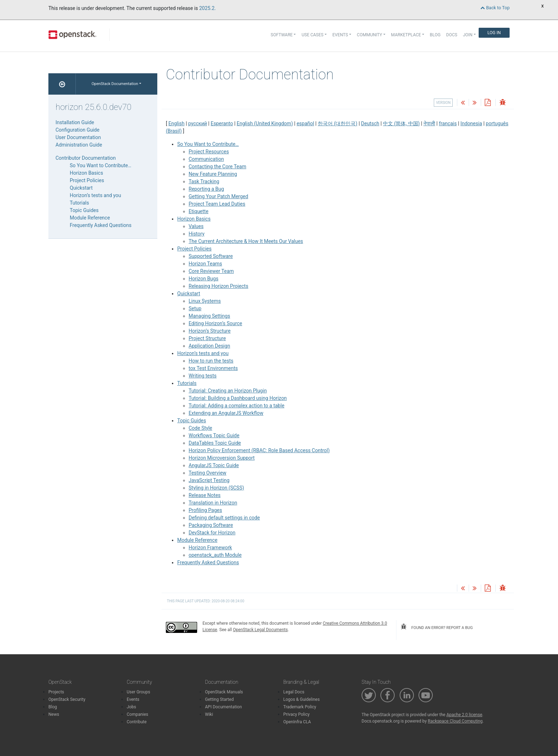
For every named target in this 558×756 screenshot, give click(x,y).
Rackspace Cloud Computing (455, 721)
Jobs (131, 707)
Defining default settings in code (224, 518)
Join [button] (468, 35)
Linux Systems (205, 301)
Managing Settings (209, 316)
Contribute (137, 722)
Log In (494, 33)
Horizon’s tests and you (203, 353)
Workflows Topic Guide (214, 435)
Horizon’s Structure (210, 331)
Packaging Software (211, 525)
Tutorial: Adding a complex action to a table (236, 406)
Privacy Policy (296, 714)
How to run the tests (211, 361)
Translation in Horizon (213, 503)
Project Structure (207, 338)
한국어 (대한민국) (338, 123)
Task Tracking (204, 181)
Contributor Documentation (86, 158)
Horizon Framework (210, 548)
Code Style (200, 428)
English (176, 123)
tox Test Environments (213, 368)
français (448, 123)
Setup (195, 308)
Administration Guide (79, 145)
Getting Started (219, 699)
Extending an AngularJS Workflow (226, 413)
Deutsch (370, 123)
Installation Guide (75, 122)
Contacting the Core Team (217, 166)
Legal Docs (294, 692)
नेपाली (429, 123)
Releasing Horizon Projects (219, 286)
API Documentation (223, 707)
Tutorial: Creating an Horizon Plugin (228, 391)
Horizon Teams (205, 264)
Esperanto (222, 123)
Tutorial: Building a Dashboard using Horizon (238, 398)
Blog (435, 35)
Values (196, 226)
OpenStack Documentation (115, 84)
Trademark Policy (300, 707)
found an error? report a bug (437, 627)
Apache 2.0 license (464, 715)
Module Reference (197, 540)
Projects (56, 692)
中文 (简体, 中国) (401, 123)
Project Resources (209, 152)
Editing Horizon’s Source (215, 323)
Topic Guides (192, 421)
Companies (138, 714)
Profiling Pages (205, 510)
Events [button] (340, 35)
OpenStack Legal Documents (260, 630)
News (54, 714)
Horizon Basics (194, 219)
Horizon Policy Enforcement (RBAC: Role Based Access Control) (259, 450)
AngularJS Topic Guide (214, 465)
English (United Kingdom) (265, 123)
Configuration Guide (77, 130)
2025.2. (208, 8)
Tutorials (187, 383)
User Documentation (78, 137)
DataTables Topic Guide (215, 443)
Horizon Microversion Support (222, 458)
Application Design (209, 346)
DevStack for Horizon (212, 533)
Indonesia (471, 123)
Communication (206, 159)
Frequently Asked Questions (208, 562)
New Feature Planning (213, 174)
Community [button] (370, 35)
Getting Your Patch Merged (218, 196)
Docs (452, 35)
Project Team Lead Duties (217, 204)
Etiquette (199, 211)
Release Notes (205, 495)
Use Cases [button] (312, 35)
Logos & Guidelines (301, 699)
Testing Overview (207, 473)
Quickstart (189, 294)
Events (133, 699)
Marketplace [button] (406, 35)
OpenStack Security (67, 699)
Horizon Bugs (204, 279)
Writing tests (203, 376)
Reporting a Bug (206, 189)
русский (198, 123)
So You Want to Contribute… (208, 144)
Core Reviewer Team (211, 271)
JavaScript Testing (209, 480)
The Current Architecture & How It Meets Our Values (246, 241)
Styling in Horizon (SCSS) (216, 488)
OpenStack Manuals (224, 692)
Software (282, 35)
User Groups (138, 692)
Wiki (209, 714)
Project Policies (194, 249)
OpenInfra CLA (297, 722)
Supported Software (211, 256)
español (305, 123)
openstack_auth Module (215, 555)
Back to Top (495, 8)
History (197, 234)
